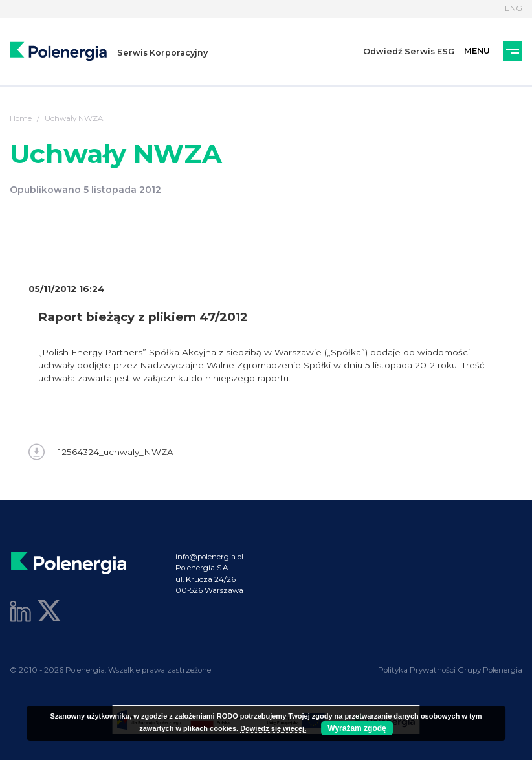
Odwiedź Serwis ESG (409, 51)
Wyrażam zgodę (357, 728)
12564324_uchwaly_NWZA (101, 452)
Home (21, 118)
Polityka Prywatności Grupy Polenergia (450, 670)
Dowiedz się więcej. (273, 728)
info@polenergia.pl (209, 557)
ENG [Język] (514, 8)
